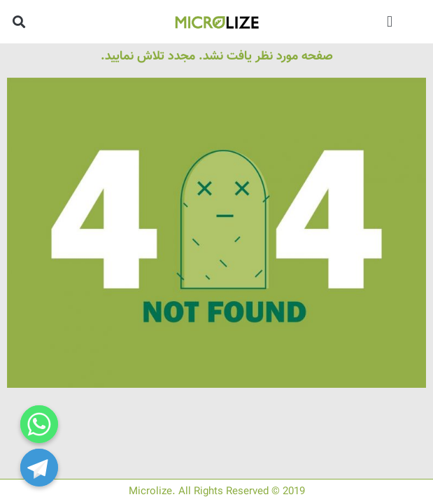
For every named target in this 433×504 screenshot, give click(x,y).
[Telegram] (39, 468)
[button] (390, 21)
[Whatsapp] (39, 424)
